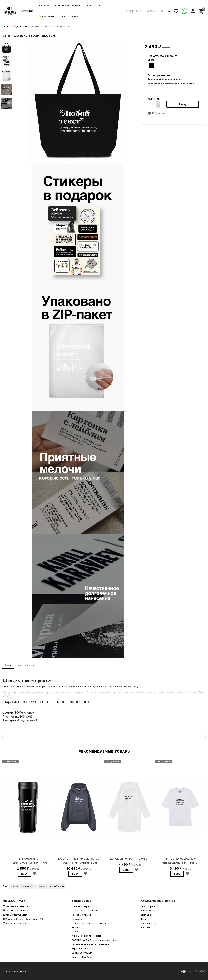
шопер (14, 886)
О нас (75, 932)
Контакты (146, 927)
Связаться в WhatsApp (16, 910)
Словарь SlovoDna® (82, 953)
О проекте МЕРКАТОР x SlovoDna (89, 923)
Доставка (146, 915)
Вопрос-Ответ (80, 927)
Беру (24, 874)
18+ (98, 5)
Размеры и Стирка (81, 915)
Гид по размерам (159, 75)
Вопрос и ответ (149, 923)
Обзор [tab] (8, 665)
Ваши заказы (148, 910)
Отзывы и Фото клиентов (85, 910)
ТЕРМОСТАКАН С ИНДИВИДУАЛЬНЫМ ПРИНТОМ (28, 861)
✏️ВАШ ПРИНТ (48, 16)
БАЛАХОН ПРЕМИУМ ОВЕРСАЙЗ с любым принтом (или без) (79, 861)
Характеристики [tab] (26, 665)
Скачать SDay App (81, 957)
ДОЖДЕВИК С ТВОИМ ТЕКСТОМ (130, 859)
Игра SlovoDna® (80, 948)
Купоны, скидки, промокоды (86, 936)
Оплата (145, 919)
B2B (89, 5)
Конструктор (70, 16)
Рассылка (77, 919)
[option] (28, 818)
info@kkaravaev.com (15, 915)
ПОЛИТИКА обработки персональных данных (96, 940)
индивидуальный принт (52, 886)
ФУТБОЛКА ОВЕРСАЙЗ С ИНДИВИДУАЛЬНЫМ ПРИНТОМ (180, 861)
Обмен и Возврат (81, 906)
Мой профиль (148, 906)
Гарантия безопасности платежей (90, 944)
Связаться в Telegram (15, 906)
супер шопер (28, 886)
